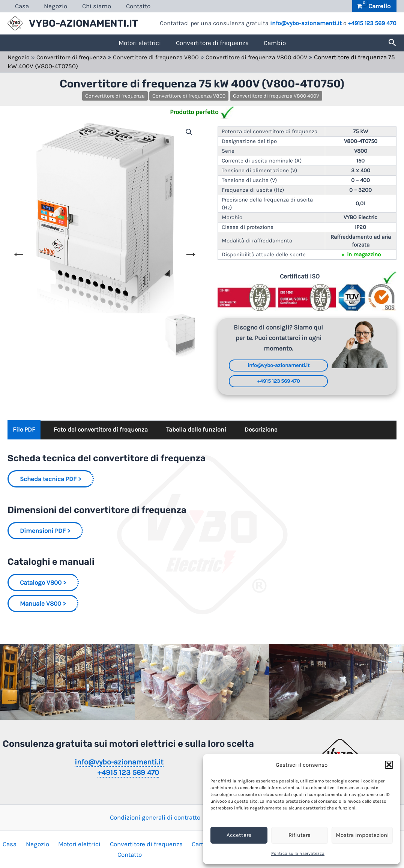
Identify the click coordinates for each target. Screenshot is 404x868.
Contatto (130, 6)
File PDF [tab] (25, 431)
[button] (389, 765)
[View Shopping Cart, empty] (374, 6)
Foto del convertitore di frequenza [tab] (104, 431)
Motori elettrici (140, 43)
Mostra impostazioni (362, 835)
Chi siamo (91, 6)
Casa (21, 6)
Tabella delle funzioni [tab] (202, 431)
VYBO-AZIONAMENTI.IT (83, 23)
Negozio (52, 6)
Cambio (275, 43)
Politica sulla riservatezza (298, 853)
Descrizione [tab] (269, 431)
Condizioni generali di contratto (155, 817)
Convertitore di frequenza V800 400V (266, 57)
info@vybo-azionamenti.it (306, 23)
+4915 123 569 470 (372, 23)
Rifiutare (300, 835)
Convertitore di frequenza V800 (162, 57)
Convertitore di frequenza (212, 43)
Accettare (239, 835)
